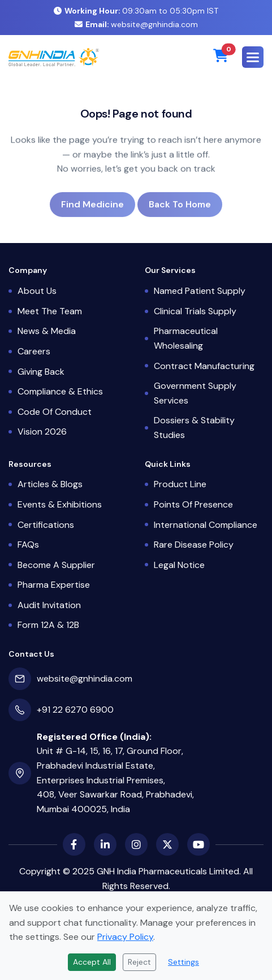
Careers (34, 351)
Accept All (92, 962)
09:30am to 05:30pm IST (136, 11)
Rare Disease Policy (194, 545)
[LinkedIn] (105, 844)
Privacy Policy (125, 937)
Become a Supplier (56, 565)
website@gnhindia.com (136, 24)
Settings (184, 962)
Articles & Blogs (50, 484)
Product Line (180, 484)
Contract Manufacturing (204, 366)
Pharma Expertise (54, 585)
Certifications (46, 525)
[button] (253, 57)
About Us (37, 291)
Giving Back (41, 372)
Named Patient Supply (200, 291)
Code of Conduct (55, 412)
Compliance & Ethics (60, 391)
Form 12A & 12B (48, 625)
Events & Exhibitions (60, 504)
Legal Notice (179, 565)
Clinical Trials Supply (195, 311)
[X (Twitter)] (167, 844)
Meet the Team (50, 311)
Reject (139, 962)
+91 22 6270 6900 (75, 710)
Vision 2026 (42, 432)
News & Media (47, 331)
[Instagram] (136, 844)
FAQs (28, 545)
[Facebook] (74, 844)
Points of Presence (193, 504)
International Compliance (206, 525)
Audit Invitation (49, 605)
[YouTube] (198, 844)
